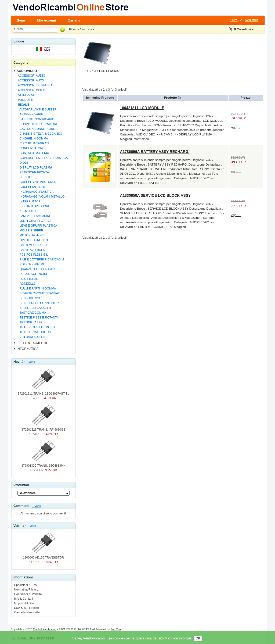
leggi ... (236, 127)
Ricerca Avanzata (80, 29)
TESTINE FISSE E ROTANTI (37, 317)
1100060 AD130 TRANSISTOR (44, 556)
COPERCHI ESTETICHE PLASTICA (42, 158)
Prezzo (246, 98)
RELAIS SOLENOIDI (32, 274)
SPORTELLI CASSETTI (34, 308)
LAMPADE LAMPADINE (34, 216)
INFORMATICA (28, 349)
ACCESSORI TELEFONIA (34, 85)
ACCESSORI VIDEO (31, 90)
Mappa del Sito (24, 603)
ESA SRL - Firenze (27, 608)
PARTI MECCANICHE (33, 245)
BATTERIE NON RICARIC (35, 119)
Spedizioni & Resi (26, 585)
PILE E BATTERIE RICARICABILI (40, 259)
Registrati (252, 20)
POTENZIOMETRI (30, 264)
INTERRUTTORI (29, 201)
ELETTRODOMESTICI (33, 343)
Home (21, 20)
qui (188, 642)
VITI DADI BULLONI (31, 337)
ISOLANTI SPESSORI (33, 206)
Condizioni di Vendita (28, 594)
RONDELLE (26, 284)
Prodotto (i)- (173, 98)
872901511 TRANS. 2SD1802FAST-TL (44, 392)
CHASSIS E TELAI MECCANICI (39, 134)
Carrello (74, 20)
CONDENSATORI (30, 148)
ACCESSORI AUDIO (31, 76)
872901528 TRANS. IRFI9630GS (44, 428)
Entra (234, 20)
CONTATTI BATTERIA (33, 153)
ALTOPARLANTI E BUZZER (37, 109)
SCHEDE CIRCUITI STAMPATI (38, 293)
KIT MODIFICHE (29, 211)
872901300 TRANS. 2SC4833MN (44, 464)
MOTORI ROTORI (30, 235)
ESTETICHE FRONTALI (34, 172)
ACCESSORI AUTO (30, 80)
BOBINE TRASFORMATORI (37, 124)
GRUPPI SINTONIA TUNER (36, 182)
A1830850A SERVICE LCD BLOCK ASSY (155, 195)
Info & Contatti (24, 599)
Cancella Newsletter (27, 612)
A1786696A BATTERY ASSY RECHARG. (155, 152)
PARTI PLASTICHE (31, 250)
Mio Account (47, 20)
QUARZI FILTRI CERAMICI (36, 269)
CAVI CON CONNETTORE (36, 129)
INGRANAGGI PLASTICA (35, 192)
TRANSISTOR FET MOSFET (37, 327)
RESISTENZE (27, 279)
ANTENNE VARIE (30, 114)
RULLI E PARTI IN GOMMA (36, 288)
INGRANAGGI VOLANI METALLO (41, 196)
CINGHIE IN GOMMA (32, 138)
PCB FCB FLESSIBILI (32, 255)
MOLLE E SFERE (30, 230)
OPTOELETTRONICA (32, 240)
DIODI (22, 163)
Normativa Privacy (26, 589)
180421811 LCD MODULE (142, 108)
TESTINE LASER (30, 322)
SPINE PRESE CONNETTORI (38, 303)
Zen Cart (116, 629)
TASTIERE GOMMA (31, 313)
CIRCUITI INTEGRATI (33, 143)
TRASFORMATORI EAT (34, 332)
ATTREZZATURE (29, 95)
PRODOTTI (25, 100)
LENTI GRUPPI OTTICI (34, 221)
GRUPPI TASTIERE (31, 187)
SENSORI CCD (28, 298)
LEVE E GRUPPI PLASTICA (37, 226)
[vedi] (31, 362)
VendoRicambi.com (45, 629)
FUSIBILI (24, 177)
